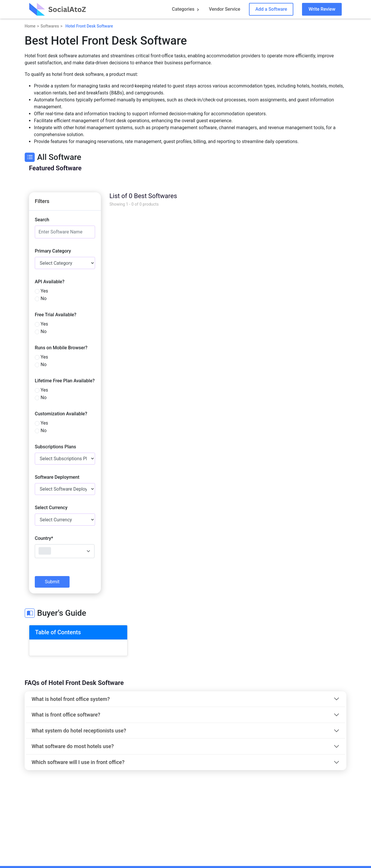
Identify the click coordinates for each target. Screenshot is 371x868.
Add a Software (271, 9)
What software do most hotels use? (73, 746)
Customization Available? (61, 414)
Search (42, 220)
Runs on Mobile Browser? (61, 348)
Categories (183, 9)
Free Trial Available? (56, 315)
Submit (52, 582)
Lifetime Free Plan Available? (65, 381)
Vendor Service (225, 9)
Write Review (322, 9)
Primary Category (53, 251)
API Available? (50, 282)
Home (30, 26)
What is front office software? (66, 715)
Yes (44, 291)
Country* (44, 538)
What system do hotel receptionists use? (79, 731)
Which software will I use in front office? (78, 762)
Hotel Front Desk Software (89, 26)
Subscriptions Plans (56, 447)
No (44, 298)
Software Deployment (57, 477)
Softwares (50, 26)
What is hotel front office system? (71, 699)
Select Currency (51, 508)
